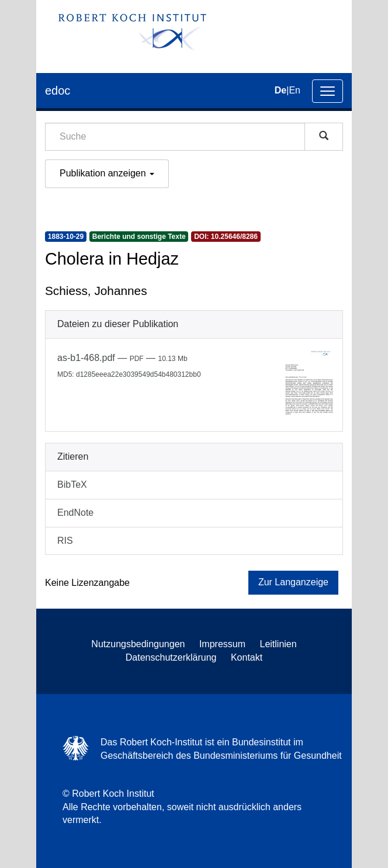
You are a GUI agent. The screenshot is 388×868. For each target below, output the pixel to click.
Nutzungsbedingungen (138, 644)
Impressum (222, 644)
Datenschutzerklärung (171, 657)
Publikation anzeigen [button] (107, 173)
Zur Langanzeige (293, 582)
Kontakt (247, 657)
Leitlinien (278, 644)
